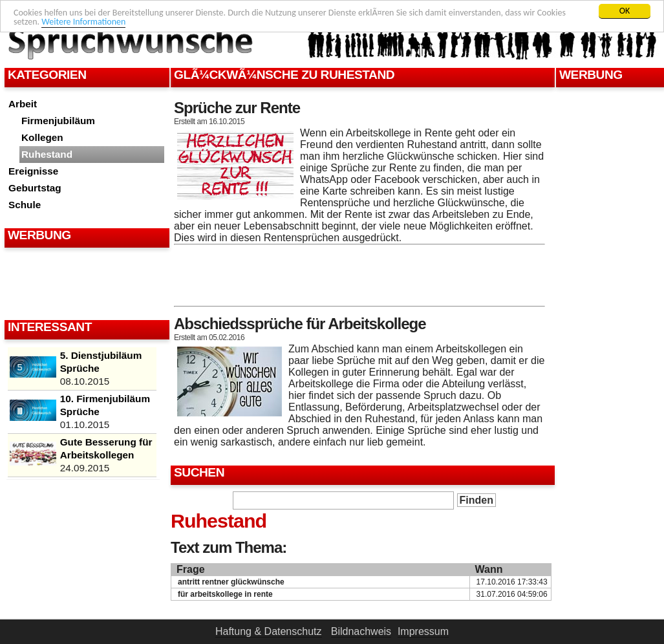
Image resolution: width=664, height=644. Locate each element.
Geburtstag (35, 188)
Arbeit (23, 104)
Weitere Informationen (83, 22)
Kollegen (42, 137)
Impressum (423, 631)
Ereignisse (33, 171)
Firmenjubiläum (58, 121)
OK (625, 11)
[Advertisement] (85, 283)
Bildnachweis (361, 631)
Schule (25, 205)
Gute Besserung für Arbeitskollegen (106, 448)
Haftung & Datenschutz (269, 631)
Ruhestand (47, 154)
